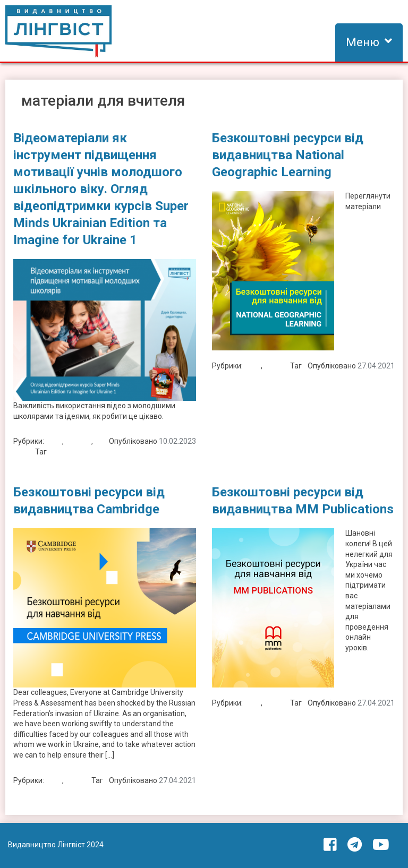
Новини (78, 441)
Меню (363, 42)
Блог (54, 441)
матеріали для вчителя (89, 452)
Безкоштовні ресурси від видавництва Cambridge (89, 501)
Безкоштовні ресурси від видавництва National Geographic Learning (288, 155)
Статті (24, 452)
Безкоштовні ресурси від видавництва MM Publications (303, 501)
